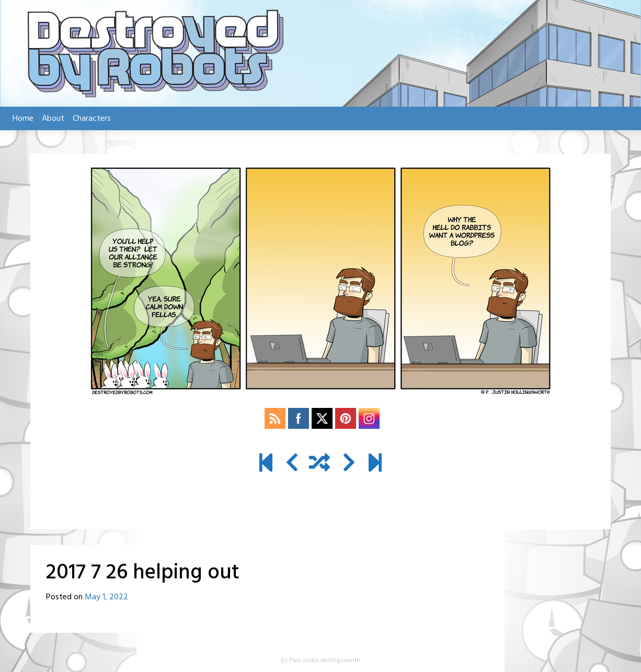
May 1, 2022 (106, 597)
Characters (92, 119)
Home (23, 119)
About (53, 119)
